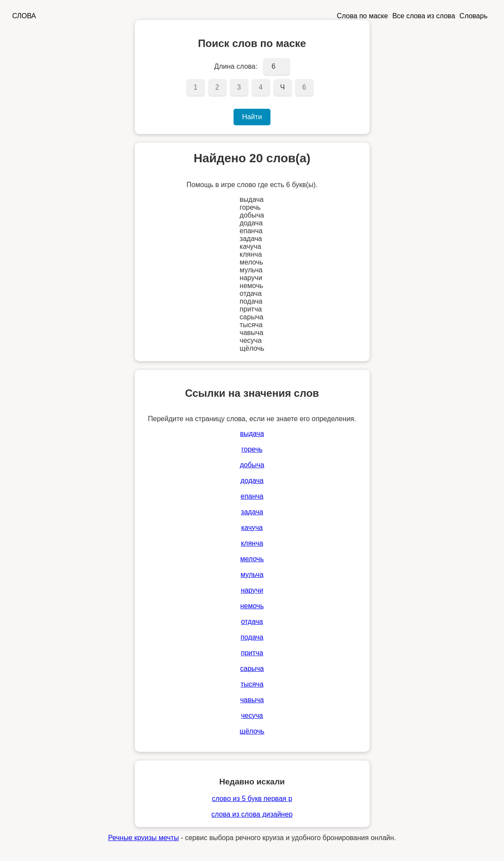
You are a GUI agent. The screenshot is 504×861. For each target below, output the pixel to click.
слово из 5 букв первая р (252, 799)
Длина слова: (236, 66)
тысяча (252, 684)
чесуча (252, 715)
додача (252, 481)
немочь (252, 606)
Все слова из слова (424, 16)
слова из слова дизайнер (252, 814)
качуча (252, 528)
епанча (252, 496)
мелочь (252, 559)
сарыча (252, 668)
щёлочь (252, 731)
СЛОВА (24, 16)
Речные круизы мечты (143, 838)
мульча (252, 575)
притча (252, 653)
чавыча (252, 700)
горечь (252, 449)
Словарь (474, 16)
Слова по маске (363, 16)
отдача (252, 621)
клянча (252, 543)
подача (252, 637)
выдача (252, 434)
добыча (252, 465)
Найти (252, 117)
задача (252, 512)
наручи (252, 590)
